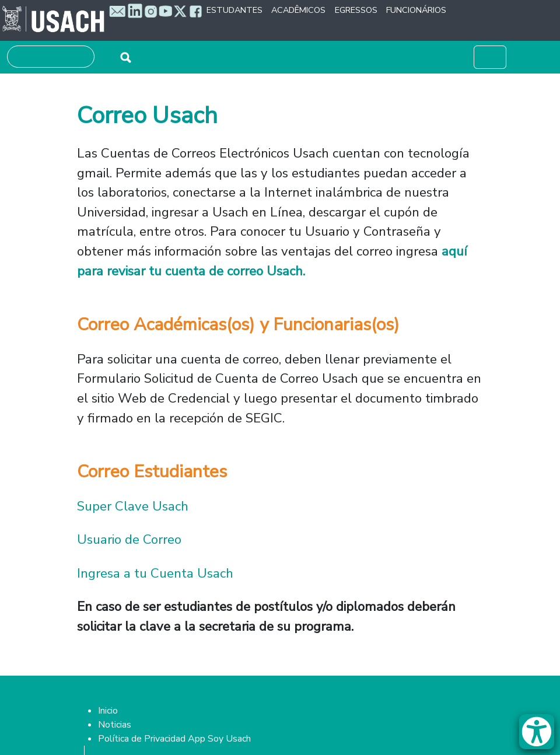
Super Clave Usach (134, 506)
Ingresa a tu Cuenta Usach (155, 573)
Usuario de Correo (129, 539)
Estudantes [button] (235, 10)
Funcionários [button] (416, 10)
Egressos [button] (356, 10)
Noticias (115, 725)
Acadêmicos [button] (298, 10)
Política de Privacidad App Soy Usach (174, 739)
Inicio (108, 711)
